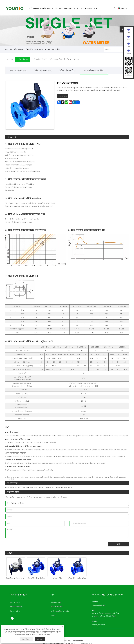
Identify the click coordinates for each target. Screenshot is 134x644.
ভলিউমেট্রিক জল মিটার (68, 68)
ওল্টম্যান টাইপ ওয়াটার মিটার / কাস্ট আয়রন (78, 576)
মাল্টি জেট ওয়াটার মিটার (43, 68)
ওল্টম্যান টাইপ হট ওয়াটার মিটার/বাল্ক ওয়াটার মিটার (37, 576)
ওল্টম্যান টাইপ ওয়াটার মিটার (33, 47)
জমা (118, 542)
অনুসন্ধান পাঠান (63, 94)
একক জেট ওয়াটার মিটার (18, 68)
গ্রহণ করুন (40, 639)
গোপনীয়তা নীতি (44, 635)
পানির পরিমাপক (19, 47)
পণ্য (11, 47)
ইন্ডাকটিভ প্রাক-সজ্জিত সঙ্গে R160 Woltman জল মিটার (16, 576)
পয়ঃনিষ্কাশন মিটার (57, 576)
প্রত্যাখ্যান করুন (27, 639)
